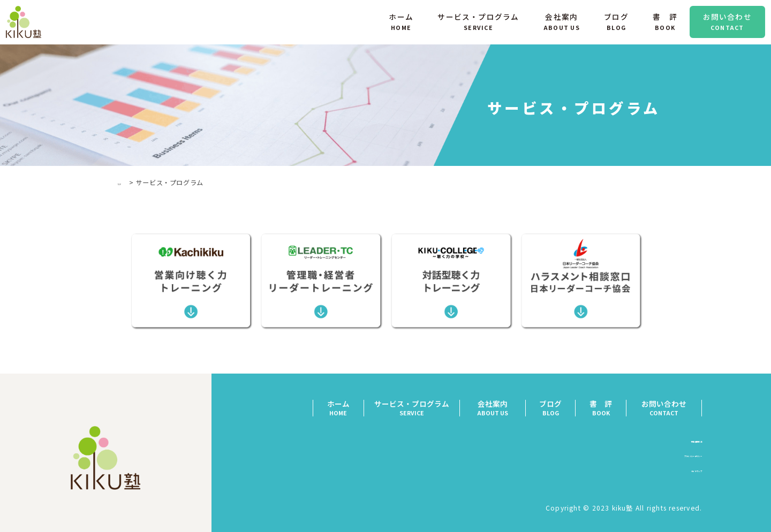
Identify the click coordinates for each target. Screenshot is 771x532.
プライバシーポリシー (664, 458)
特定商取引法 (679, 443)
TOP (125, 182)
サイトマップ (679, 473)
